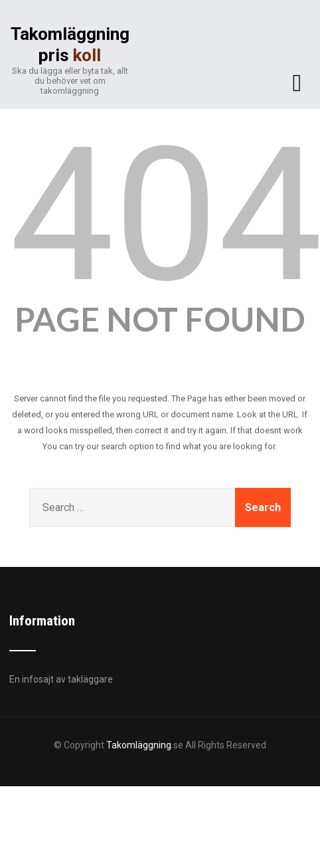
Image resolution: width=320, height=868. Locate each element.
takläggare (90, 679)
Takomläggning (139, 745)
